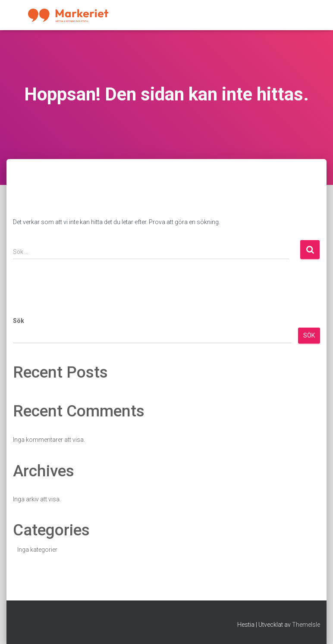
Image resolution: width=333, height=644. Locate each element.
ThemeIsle (306, 625)
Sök (19, 321)
